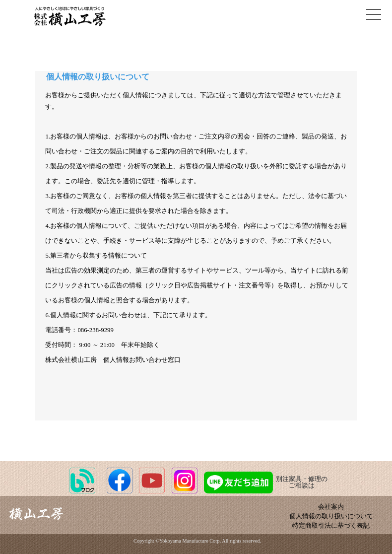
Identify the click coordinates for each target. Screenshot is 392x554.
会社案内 (331, 507)
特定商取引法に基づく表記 (331, 526)
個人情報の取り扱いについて (331, 516)
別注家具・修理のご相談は (266, 483)
